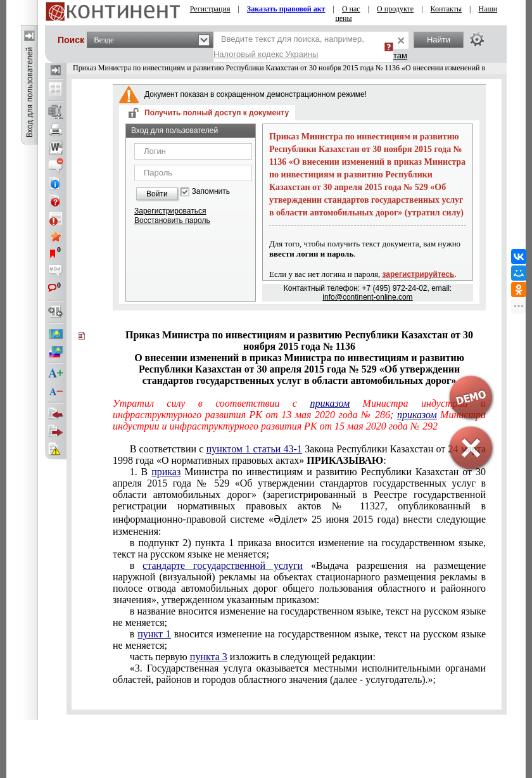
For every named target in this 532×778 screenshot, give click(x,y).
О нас (351, 9)
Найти (439, 40)
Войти (157, 194)
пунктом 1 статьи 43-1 (254, 449)
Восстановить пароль (172, 220)
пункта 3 (209, 657)
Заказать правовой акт (286, 9)
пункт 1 (154, 634)
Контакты (446, 9)
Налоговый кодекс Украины (266, 54)
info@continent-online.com (367, 297)
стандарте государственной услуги (223, 565)
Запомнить (211, 192)
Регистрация (210, 9)
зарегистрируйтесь (419, 274)
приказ (166, 472)
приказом (330, 403)
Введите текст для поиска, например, (289, 47)
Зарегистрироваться (170, 211)
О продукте (395, 9)
